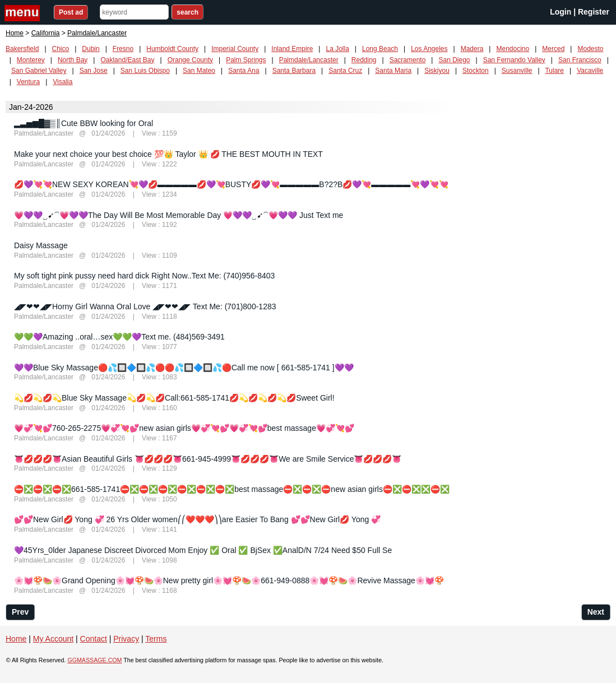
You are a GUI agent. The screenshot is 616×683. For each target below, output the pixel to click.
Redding (364, 60)
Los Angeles (429, 49)
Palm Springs (246, 60)
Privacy (126, 639)
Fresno (123, 49)
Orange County (190, 60)
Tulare (554, 71)
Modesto (590, 49)
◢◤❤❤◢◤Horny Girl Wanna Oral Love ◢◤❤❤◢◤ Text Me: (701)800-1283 (145, 306)
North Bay (73, 60)
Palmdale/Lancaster (309, 60)
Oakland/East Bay (127, 60)
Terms (156, 639)
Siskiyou (437, 71)
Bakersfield (22, 49)
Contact (94, 639)
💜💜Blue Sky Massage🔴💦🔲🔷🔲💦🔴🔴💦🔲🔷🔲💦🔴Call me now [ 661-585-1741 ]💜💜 (184, 368)
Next (596, 612)
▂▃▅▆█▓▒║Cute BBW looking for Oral (84, 123)
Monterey (31, 60)
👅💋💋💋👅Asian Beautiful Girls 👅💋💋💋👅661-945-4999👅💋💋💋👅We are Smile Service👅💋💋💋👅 (208, 459)
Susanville (517, 71)
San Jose (94, 71)
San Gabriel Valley (39, 71)
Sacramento (408, 60)
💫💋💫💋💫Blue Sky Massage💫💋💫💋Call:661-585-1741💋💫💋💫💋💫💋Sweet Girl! (174, 398)
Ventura (28, 82)
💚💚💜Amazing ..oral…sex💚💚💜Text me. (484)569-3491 (119, 337)
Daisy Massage (41, 245)
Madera (472, 49)
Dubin (91, 49)
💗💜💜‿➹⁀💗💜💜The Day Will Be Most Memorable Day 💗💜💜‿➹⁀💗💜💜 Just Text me (179, 215)
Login (561, 12)
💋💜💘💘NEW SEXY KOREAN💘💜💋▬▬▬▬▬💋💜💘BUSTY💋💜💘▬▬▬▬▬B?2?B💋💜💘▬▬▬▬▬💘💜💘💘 (231, 184)
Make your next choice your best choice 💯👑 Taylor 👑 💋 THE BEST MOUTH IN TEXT (168, 154)
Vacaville (590, 71)
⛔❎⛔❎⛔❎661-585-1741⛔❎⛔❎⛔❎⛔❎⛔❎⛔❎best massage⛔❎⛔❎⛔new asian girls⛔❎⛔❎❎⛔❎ (232, 489)
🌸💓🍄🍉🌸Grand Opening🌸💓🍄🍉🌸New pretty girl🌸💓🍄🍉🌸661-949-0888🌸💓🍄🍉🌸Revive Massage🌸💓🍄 (229, 580)
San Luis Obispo (145, 71)
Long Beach (380, 49)
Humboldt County (172, 49)
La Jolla (337, 49)
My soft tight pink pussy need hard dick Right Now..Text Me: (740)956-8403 (144, 276)
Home (15, 33)
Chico (61, 49)
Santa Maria (393, 71)
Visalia (62, 82)
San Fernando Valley (514, 60)
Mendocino (513, 49)
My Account (53, 639)
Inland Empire (292, 49)
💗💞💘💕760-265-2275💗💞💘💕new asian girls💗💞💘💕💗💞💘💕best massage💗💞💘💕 (184, 428)
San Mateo (199, 71)
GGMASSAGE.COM (94, 660)
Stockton (476, 71)
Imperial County (235, 49)
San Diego (454, 60)
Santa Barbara (294, 71)
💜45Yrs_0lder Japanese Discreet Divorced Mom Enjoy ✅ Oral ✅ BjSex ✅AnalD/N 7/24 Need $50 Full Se (203, 550)
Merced (553, 49)
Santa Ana (244, 71)
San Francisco (580, 60)
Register (594, 12)
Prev (20, 612)
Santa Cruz (345, 71)
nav (24, 13)
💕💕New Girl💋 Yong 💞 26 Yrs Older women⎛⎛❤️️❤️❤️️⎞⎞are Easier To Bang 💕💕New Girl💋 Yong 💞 (197, 519)
